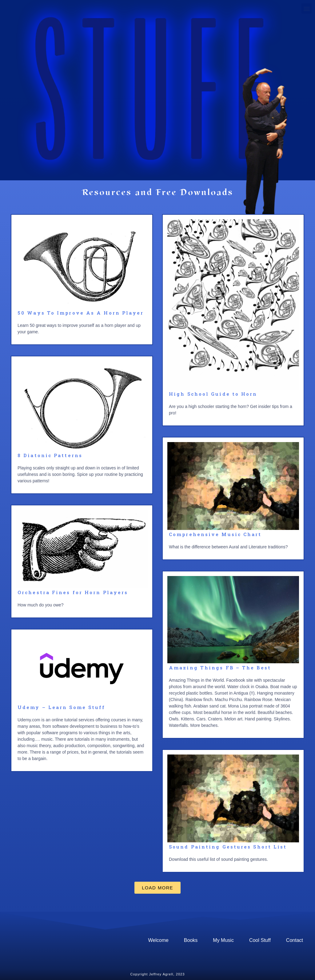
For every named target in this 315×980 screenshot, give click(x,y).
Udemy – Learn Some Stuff (61, 707)
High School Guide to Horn (213, 394)
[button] (157, 888)
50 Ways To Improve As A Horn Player (81, 313)
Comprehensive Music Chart (215, 534)
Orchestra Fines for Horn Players (73, 592)
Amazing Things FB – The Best (220, 668)
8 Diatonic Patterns (50, 455)
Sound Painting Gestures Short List (228, 847)
